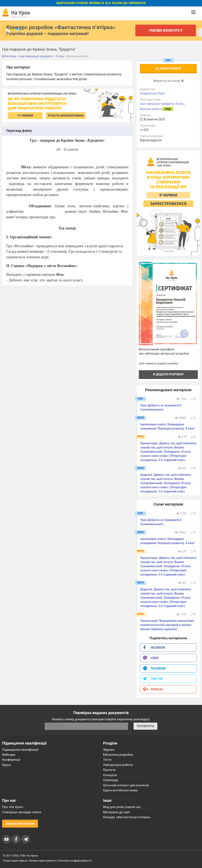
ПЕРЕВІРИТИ (145, 726)
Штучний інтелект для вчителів (126, 785)
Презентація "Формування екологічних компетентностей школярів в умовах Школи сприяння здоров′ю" (167, 625)
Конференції (11, 760)
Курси (6, 765)
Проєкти (109, 770)
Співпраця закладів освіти (22, 812)
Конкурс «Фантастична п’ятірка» (127, 817)
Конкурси (110, 775)
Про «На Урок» (13, 807)
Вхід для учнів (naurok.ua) (122, 807)
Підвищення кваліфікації (20, 750)
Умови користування (42, 861)
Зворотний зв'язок (20, 824)
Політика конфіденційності (75, 861)
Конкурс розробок (61, 27)
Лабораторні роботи (118, 765)
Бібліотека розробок (118, 755)
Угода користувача (15, 861)
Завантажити (168, 69)
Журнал (109, 750)
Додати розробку (168, 374)
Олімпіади (111, 780)
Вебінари (9, 755)
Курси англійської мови (120, 790)
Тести (107, 760)
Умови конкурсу (165, 30)
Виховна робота (151, 109)
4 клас (180, 104)
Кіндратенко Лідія (152, 93)
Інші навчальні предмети (157, 104)
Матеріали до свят (117, 812)
